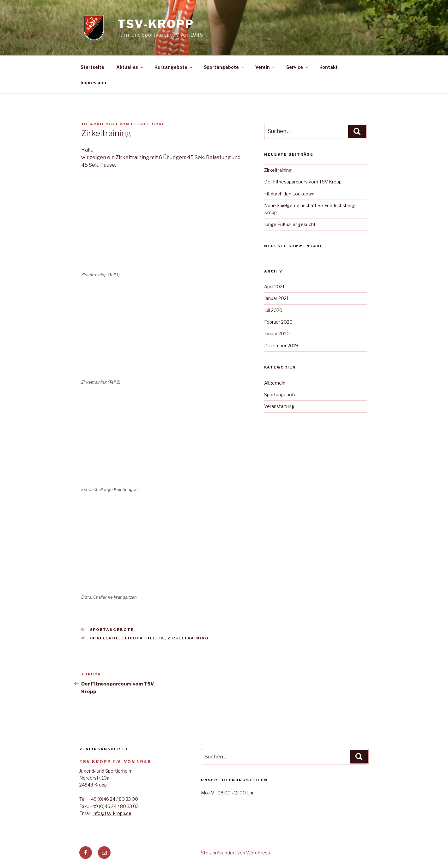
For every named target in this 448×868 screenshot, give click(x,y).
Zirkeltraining (188, 638)
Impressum (93, 83)
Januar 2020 (277, 334)
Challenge (105, 638)
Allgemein (275, 383)
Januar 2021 (276, 298)
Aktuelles (130, 67)
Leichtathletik (143, 638)
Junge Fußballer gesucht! (290, 224)
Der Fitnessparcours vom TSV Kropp (303, 182)
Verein (266, 67)
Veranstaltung (279, 406)
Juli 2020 (273, 310)
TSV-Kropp (156, 24)
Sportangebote (224, 67)
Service (298, 67)
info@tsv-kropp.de (112, 813)
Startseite (92, 67)
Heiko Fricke (148, 124)
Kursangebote (174, 67)
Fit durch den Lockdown (289, 194)
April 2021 (274, 287)
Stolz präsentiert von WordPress (236, 853)
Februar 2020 (278, 322)
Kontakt (329, 67)
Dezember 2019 (281, 346)
